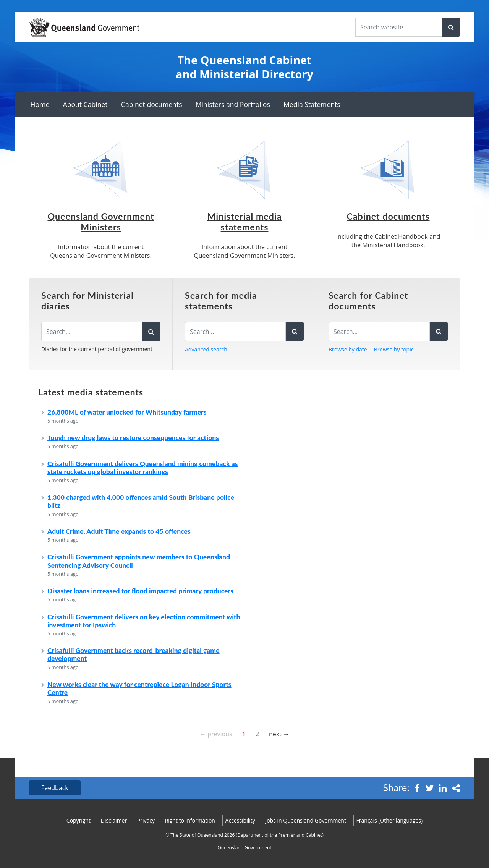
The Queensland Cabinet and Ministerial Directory (244, 67)
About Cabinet (85, 104)
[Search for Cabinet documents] (379, 332)
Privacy (146, 820)
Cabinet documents (152, 104)
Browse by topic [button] (394, 349)
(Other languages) (390, 820)
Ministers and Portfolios (233, 104)
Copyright (79, 820)
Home (40, 104)
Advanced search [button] (206, 349)
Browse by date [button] (348, 349)
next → (279, 734)
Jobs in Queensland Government (306, 820)
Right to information (190, 820)
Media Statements (312, 104)
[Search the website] (399, 27)
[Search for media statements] (235, 332)
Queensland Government (244, 848)
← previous (216, 734)
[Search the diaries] (92, 332)
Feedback (55, 788)
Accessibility (240, 820)
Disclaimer (114, 820)
